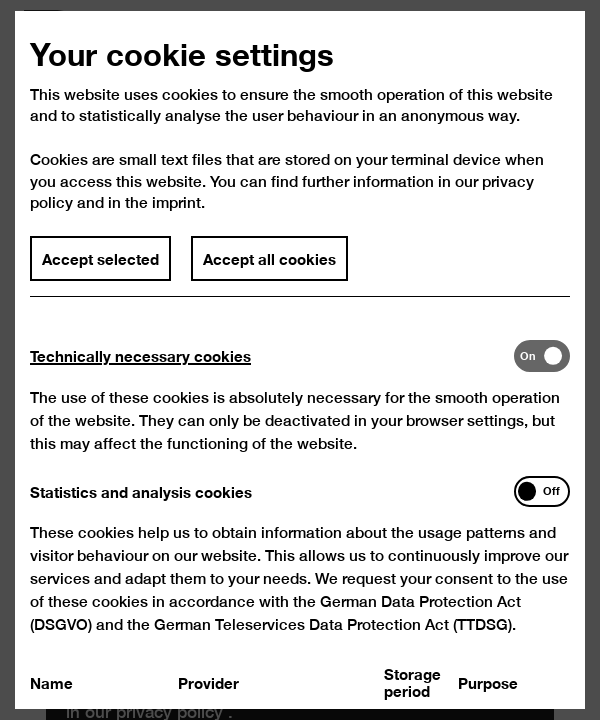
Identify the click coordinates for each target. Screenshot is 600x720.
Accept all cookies (269, 269)
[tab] (271, 366)
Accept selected (100, 269)
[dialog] (300, 360)
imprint (176, 213)
